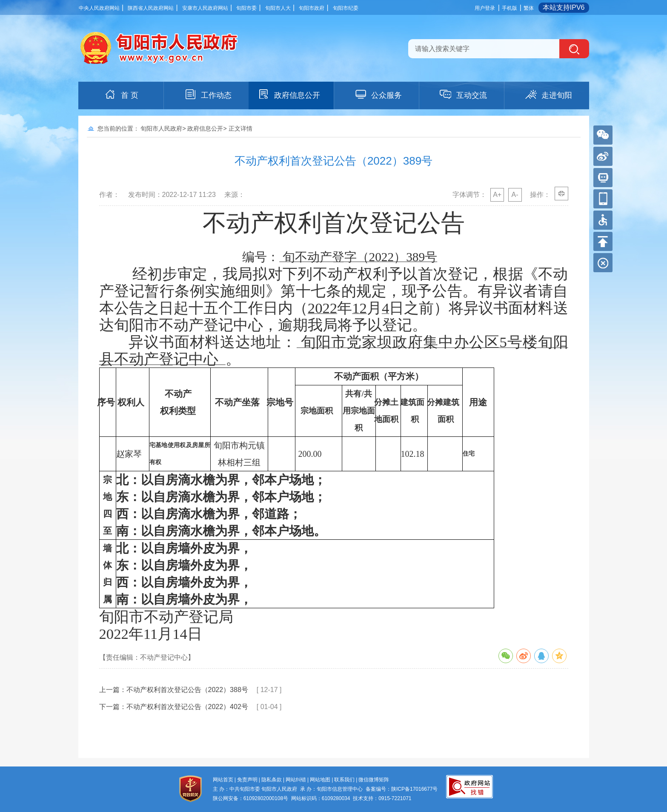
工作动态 (208, 94)
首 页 (121, 94)
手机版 (510, 8)
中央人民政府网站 (99, 8)
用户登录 (485, 8)
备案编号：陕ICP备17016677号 (402, 789)
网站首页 (223, 780)
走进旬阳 (548, 94)
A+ (497, 195)
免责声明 (247, 780)
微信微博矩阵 (374, 780)
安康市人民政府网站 (205, 8)
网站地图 (320, 780)
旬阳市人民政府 (161, 128)
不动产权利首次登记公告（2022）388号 (187, 690)
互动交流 (463, 94)
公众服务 (378, 94)
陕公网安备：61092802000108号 (250, 798)
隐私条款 (272, 780)
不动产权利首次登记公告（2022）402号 (187, 707)
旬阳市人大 (278, 8)
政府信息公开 (289, 94)
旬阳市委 (246, 8)
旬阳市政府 (312, 8)
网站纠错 (296, 780)
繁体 (529, 8)
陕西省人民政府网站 (151, 8)
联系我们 (344, 780)
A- (515, 195)
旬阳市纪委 (346, 8)
